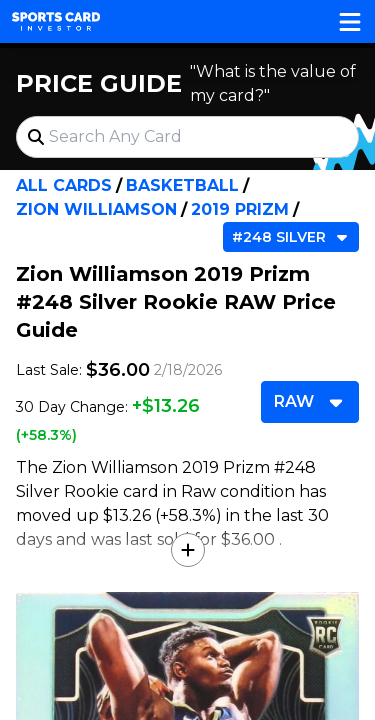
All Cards (64, 185)
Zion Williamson (96, 209)
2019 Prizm (240, 209)
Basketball (182, 185)
